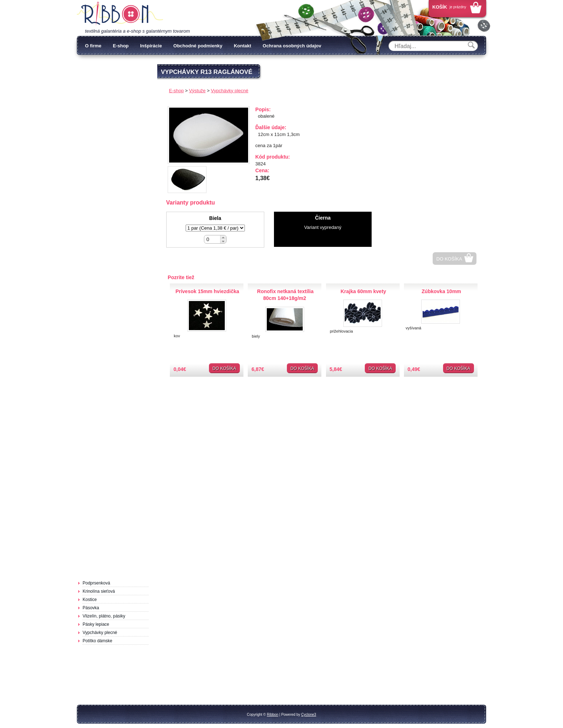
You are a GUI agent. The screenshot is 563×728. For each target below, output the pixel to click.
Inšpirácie (151, 46)
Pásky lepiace (96, 624)
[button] (223, 237)
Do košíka (449, 259)
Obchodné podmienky (198, 46)
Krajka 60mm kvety (363, 291)
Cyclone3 (309, 715)
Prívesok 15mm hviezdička (207, 291)
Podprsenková (96, 583)
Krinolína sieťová (99, 591)
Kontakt (242, 46)
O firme (93, 46)
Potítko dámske (97, 641)
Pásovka (91, 608)
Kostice (90, 600)
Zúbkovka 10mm (441, 291)
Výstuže (197, 91)
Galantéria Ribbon (120, 14)
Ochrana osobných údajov (292, 46)
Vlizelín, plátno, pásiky (104, 616)
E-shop (121, 46)
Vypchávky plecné (100, 633)
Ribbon (273, 715)
